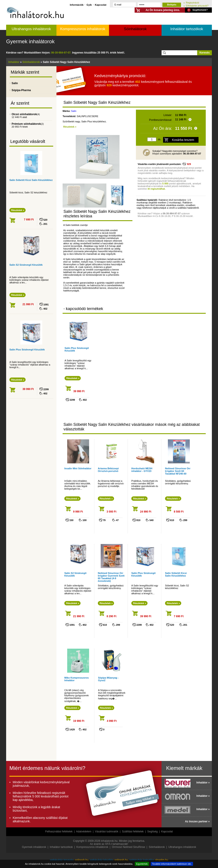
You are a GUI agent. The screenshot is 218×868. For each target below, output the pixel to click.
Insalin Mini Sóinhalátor (78, 468)
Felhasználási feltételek (59, 832)
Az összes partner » (197, 821)
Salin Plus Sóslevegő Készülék (27, 350)
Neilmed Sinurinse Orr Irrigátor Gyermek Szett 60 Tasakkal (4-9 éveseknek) (111, 577)
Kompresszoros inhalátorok (83, 29)
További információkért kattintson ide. (172, 864)
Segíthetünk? (200, 10)
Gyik (89, 5)
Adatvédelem (84, 832)
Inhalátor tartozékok (187, 29)
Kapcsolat (101, 5)
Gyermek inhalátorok (30, 41)
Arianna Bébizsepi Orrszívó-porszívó (108, 470)
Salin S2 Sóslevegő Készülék (26, 265)
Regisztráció (193, 3)
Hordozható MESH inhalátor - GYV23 (142, 470)
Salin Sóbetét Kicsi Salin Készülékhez (31, 180)
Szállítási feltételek (133, 832)
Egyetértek (142, 864)
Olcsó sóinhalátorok (24, 114)
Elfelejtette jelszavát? (197, 6)
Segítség (152, 832)
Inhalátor (14, 62)
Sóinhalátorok (135, 29)
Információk (77, 5)
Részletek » (70, 127)
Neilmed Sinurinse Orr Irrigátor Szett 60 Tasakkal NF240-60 (178, 471)
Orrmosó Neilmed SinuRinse (128, 847)
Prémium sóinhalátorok (26, 124)
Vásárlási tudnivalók (107, 832)
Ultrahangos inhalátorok (31, 29)
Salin (15, 83)
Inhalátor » (203, 783)
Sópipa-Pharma (21, 90)
